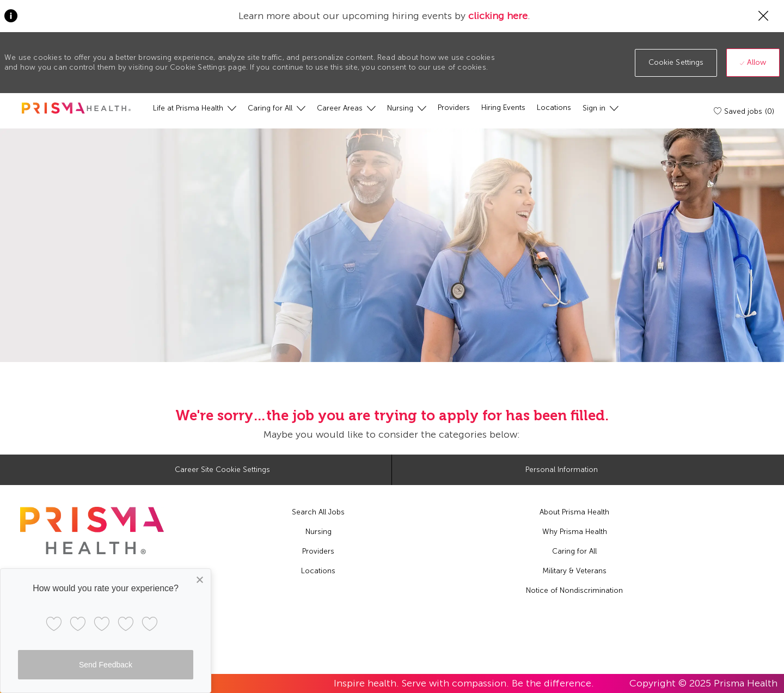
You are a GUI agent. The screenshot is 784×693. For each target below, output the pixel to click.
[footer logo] (92, 531)
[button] (676, 63)
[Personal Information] (562, 470)
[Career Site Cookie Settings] (222, 470)
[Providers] (454, 108)
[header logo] (76, 108)
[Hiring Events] (503, 108)
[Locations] (554, 108)
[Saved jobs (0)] (745, 111)
